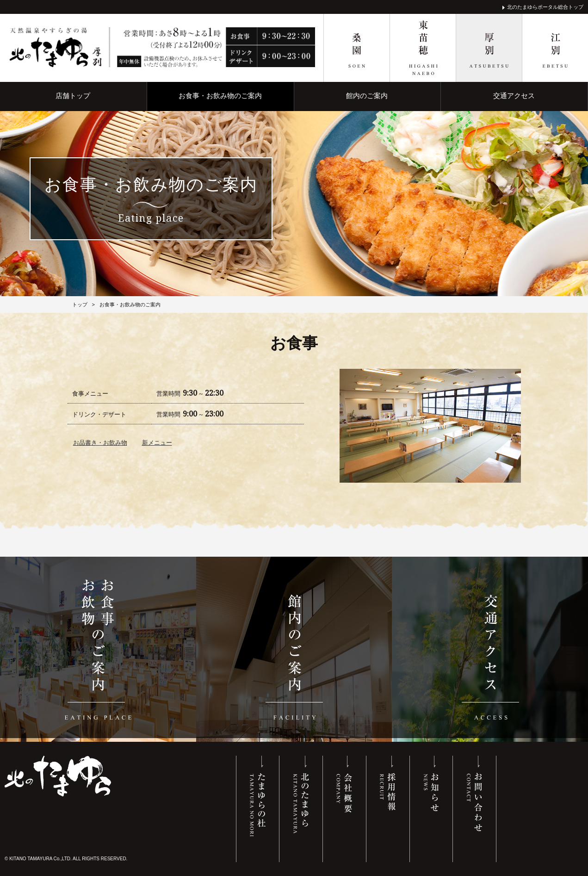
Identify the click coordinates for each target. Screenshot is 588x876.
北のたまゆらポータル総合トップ (545, 7)
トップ (80, 304)
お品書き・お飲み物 (100, 442)
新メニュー (157, 442)
